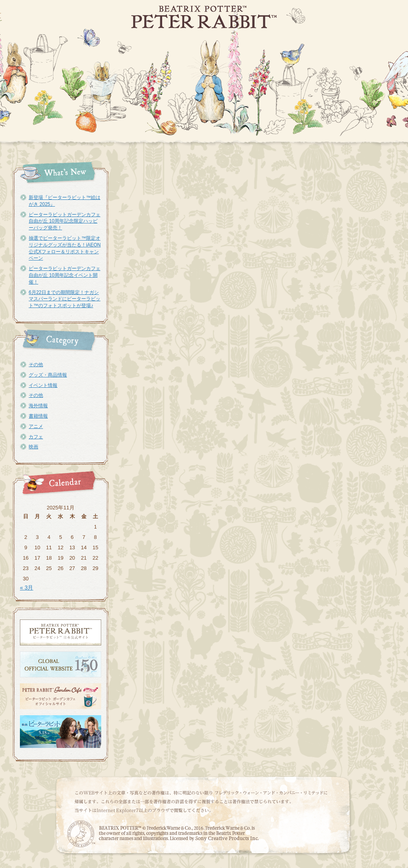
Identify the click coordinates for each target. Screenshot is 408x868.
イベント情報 (43, 385)
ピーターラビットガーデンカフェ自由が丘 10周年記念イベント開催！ (65, 275)
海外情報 (38, 406)
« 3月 (26, 588)
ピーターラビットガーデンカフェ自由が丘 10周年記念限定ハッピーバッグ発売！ (65, 221)
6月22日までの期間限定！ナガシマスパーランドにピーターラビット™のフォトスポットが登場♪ (65, 299)
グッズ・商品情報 (48, 375)
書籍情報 (38, 416)
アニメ (36, 426)
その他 (36, 365)
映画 (33, 447)
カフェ (36, 437)
